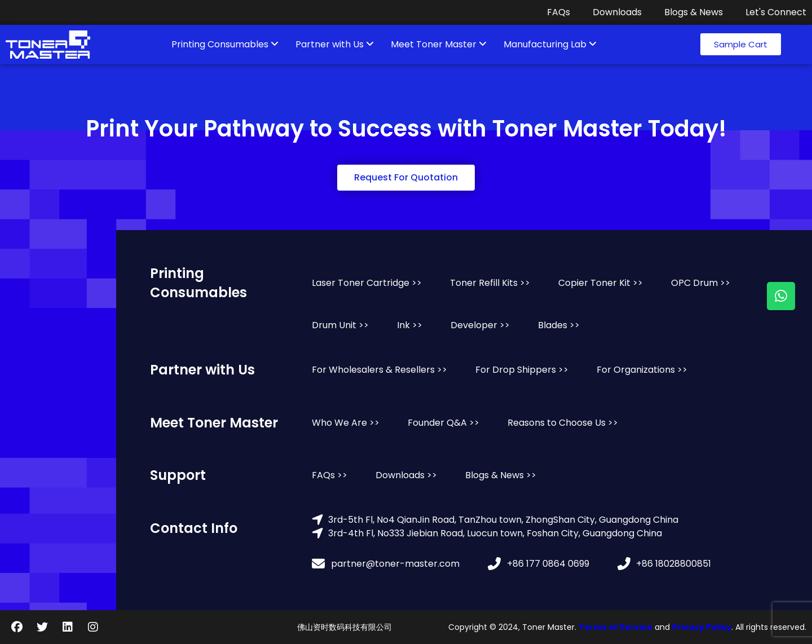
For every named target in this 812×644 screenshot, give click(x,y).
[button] (741, 44)
